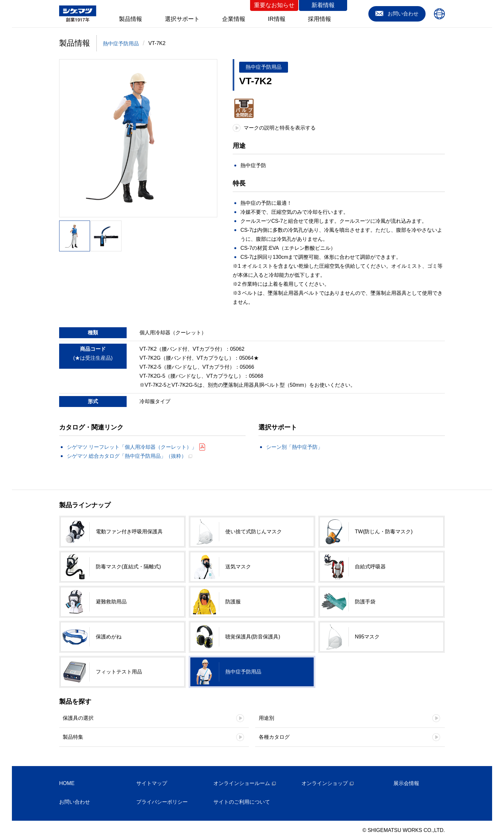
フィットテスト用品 (119, 672)
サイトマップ (152, 783)
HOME (67, 783)
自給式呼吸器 (370, 567)
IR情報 (277, 19)
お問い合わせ (75, 802)
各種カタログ (274, 737)
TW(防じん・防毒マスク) (384, 532)
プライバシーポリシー (162, 802)
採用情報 (319, 19)
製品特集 (73, 737)
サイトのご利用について (242, 802)
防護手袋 (365, 602)
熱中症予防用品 (121, 44)
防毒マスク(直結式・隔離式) (128, 567)
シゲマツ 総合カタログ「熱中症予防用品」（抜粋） (127, 456)
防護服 (233, 602)
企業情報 (234, 19)
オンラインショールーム (242, 783)
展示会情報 (406, 783)
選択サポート (182, 19)
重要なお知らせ (274, 5)
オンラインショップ (325, 783)
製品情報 (130, 19)
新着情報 (323, 5)
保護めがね (109, 637)
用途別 (266, 718)
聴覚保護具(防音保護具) (253, 637)
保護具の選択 (78, 718)
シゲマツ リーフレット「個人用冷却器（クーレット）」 (132, 447)
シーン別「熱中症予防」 (294, 447)
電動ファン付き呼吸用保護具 (129, 532)
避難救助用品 (111, 602)
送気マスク (238, 567)
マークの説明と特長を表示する (280, 128)
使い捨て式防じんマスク (254, 532)
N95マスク (367, 637)
